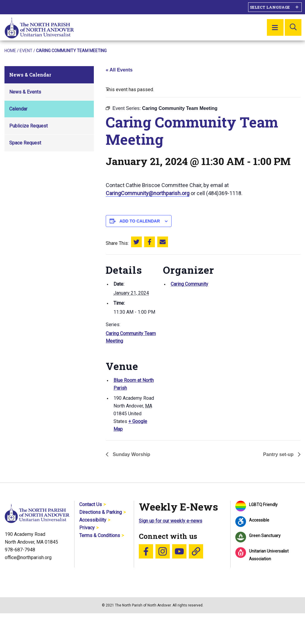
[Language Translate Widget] (275, 7)
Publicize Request (28, 126)
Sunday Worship (131, 454)
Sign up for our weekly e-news (171, 521)
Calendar (18, 109)
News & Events (25, 92)
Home (10, 51)
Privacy (87, 528)
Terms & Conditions (100, 535)
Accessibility (93, 520)
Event (26, 51)
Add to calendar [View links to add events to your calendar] (140, 221)
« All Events (119, 70)
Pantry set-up (279, 454)
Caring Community (189, 284)
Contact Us (91, 504)
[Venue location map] (194, 392)
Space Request (25, 143)
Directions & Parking (101, 512)
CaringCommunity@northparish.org (148, 193)
